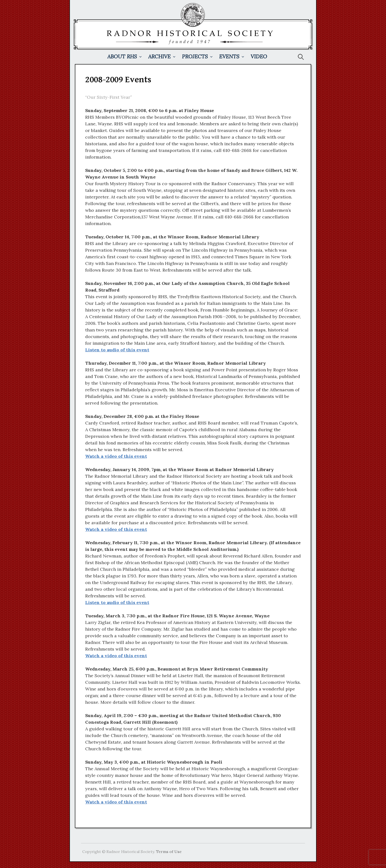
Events (229, 57)
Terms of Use (169, 852)
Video (259, 57)
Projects (195, 57)
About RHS (122, 57)
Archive (159, 57)
